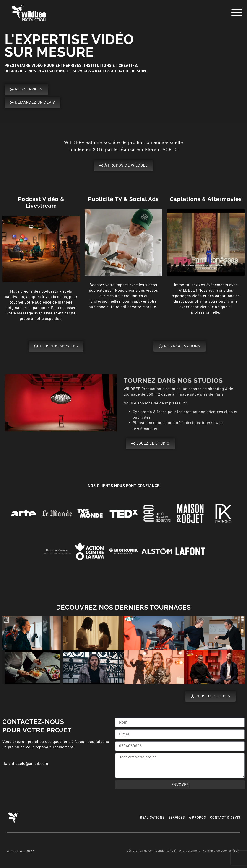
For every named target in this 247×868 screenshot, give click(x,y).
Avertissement (190, 851)
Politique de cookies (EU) (221, 851)
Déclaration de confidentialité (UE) (152, 851)
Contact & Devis (225, 817)
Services (177, 817)
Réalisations (152, 817)
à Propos (197, 817)
